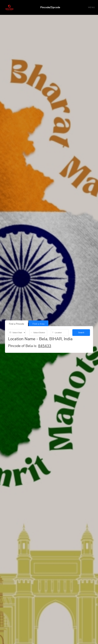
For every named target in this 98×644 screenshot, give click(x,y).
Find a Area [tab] (38, 324)
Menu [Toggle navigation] (91, 7)
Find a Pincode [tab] (17, 324)
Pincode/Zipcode (50, 7)
